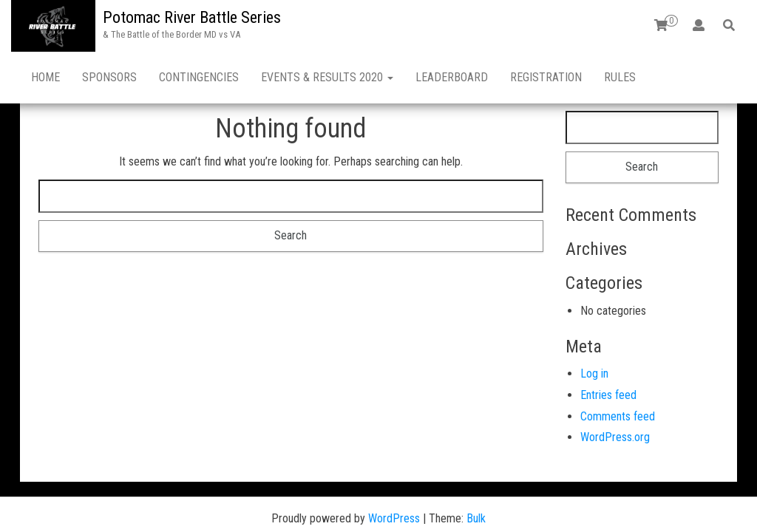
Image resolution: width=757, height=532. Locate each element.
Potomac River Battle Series (192, 17)
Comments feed (618, 365)
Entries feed (608, 343)
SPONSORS (109, 77)
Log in (594, 322)
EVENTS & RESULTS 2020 (327, 77)
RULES (620, 77)
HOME (45, 77)
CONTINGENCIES (199, 77)
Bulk (476, 467)
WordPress (394, 467)
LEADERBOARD (452, 77)
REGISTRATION (546, 77)
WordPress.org (615, 385)
